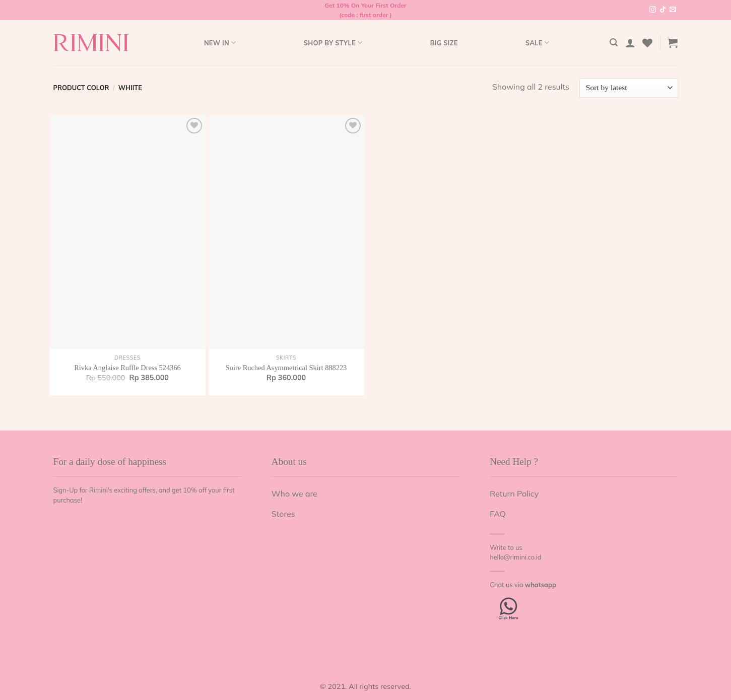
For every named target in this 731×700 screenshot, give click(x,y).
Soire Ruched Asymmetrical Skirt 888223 (286, 368)
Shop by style (333, 43)
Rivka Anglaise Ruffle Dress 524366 (127, 368)
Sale (537, 43)
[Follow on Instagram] (653, 10)
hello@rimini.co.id (515, 557)
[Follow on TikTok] (663, 10)
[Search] (614, 43)
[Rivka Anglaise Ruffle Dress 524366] (128, 232)
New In (220, 43)
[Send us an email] (673, 10)
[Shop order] (628, 88)
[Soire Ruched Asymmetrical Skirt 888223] (286, 232)
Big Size (444, 43)
